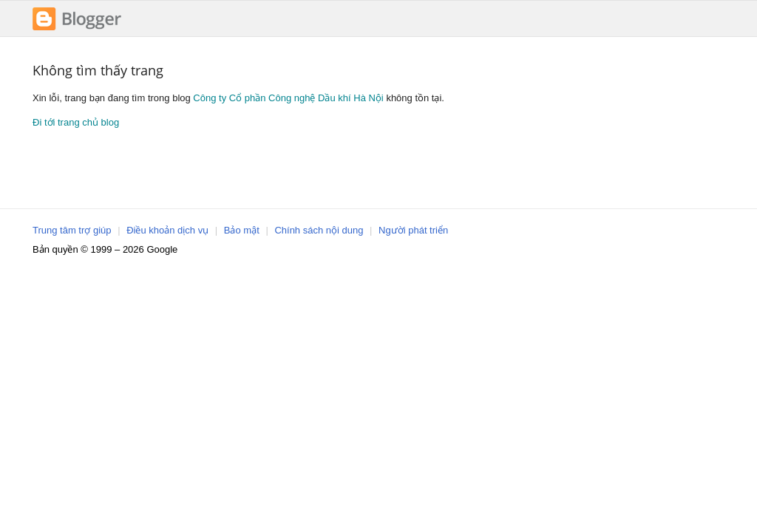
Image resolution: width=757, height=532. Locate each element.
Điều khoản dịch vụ (167, 230)
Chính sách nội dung (319, 230)
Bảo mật (242, 230)
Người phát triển (413, 230)
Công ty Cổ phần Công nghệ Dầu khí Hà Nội (288, 98)
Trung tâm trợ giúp (72, 230)
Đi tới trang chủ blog (76, 122)
